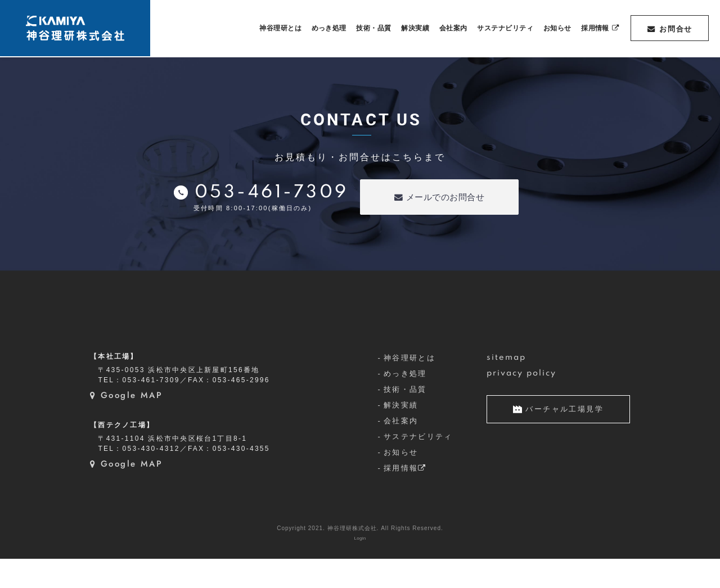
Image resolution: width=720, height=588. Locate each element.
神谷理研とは (409, 388)
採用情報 (405, 497)
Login (360, 567)
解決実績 (401, 435)
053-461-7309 (272, 193)
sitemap (507, 387)
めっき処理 (405, 403)
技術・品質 (405, 419)
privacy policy (521, 403)
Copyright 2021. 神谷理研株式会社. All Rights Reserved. (360, 557)
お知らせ (401, 482)
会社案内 (401, 451)
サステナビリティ (418, 466)
